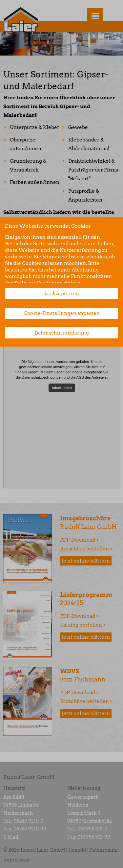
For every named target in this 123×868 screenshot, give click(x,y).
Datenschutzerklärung (62, 333)
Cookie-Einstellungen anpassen (62, 313)
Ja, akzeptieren (62, 294)
